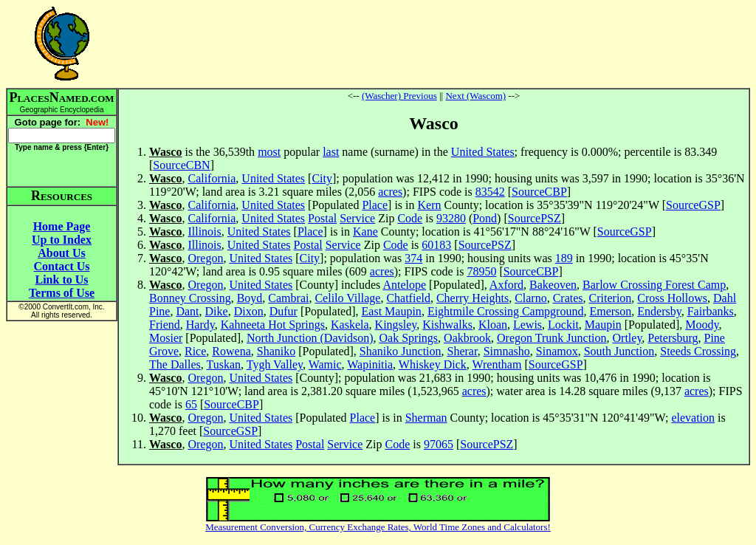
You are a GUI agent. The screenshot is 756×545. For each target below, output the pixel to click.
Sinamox (557, 351)
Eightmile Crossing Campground (506, 311)
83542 (490, 192)
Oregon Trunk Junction (551, 338)
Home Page (62, 226)
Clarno (531, 298)
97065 (439, 444)
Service (357, 218)
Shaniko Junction (401, 351)
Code (410, 218)
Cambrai (288, 298)
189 (564, 258)
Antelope (404, 285)
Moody (702, 325)
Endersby (659, 311)
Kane (365, 232)
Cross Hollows (672, 298)
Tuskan (223, 364)
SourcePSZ (535, 218)
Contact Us (62, 266)
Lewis (528, 325)
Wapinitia (370, 364)
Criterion (611, 298)
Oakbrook (467, 338)
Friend (165, 325)
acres (390, 192)
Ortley (628, 338)
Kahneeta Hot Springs (273, 325)
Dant (187, 311)
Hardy (200, 325)
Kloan (493, 325)
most (269, 152)
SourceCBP (539, 192)
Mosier (166, 338)
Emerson (610, 311)
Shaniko (276, 351)
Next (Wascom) (475, 96)
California (212, 178)
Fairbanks (711, 311)
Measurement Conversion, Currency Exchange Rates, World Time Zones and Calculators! (378, 527)
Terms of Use (62, 293)
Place (375, 205)
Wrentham (497, 364)
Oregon (205, 258)
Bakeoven (553, 285)
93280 (451, 218)
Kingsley (396, 325)
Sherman (426, 418)
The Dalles (175, 364)
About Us (61, 253)
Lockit (563, 325)
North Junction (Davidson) (310, 338)
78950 (481, 271)
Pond (485, 218)
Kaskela (350, 325)
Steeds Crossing (698, 351)
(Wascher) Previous (399, 96)
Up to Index (62, 240)
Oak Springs (409, 338)
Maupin (603, 325)
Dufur (283, 311)
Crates (568, 298)
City (322, 178)
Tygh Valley (275, 364)
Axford (506, 285)
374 (413, 258)
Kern (430, 205)
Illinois (204, 232)
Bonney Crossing (190, 298)
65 (191, 404)
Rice (195, 351)
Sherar (463, 351)
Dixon (249, 311)
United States (483, 152)
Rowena (231, 351)
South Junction (619, 351)
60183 (436, 245)
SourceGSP (693, 205)
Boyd (250, 298)
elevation (693, 418)
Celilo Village (347, 298)
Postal (322, 218)
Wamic (325, 364)
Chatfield (408, 298)
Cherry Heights (472, 298)
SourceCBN (181, 165)
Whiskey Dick (433, 364)
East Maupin (392, 311)
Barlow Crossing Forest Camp (654, 285)
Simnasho (507, 351)
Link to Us (61, 280)
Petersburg (673, 338)
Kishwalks (447, 325)
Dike (217, 311)
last (331, 152)
